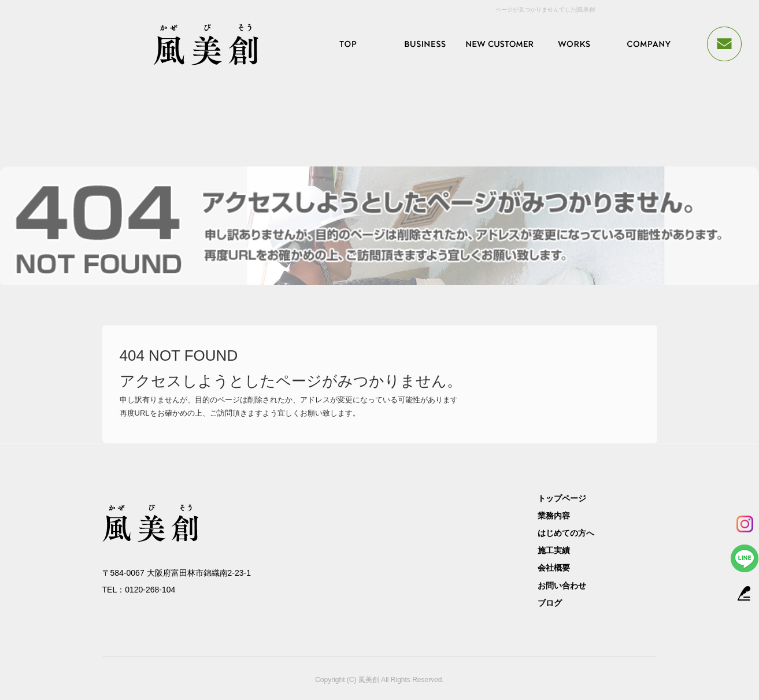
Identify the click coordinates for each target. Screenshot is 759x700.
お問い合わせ (562, 586)
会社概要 (649, 44)
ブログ (550, 603)
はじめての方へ (499, 44)
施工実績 (574, 44)
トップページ (349, 44)
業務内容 (424, 44)
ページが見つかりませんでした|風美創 (545, 10)
